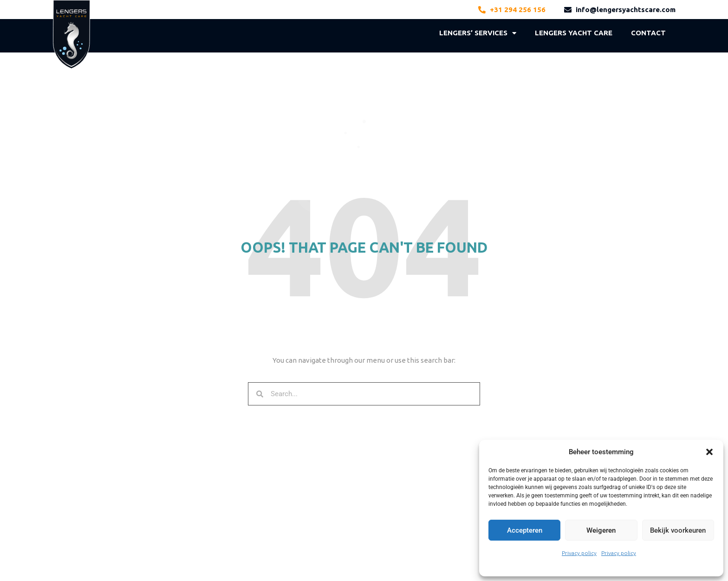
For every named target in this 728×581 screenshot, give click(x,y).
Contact (648, 33)
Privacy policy (579, 553)
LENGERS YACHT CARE (574, 33)
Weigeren (601, 530)
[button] (709, 452)
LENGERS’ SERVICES (478, 33)
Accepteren (525, 530)
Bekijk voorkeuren (678, 530)
